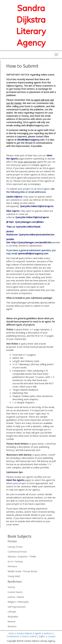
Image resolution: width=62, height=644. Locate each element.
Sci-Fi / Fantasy (15, 561)
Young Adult (14, 576)
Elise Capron (13, 211)
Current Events (15, 592)
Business (12, 626)
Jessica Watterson (12, 233)
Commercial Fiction (17, 552)
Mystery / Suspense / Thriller (22, 556)
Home (11, 633)
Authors (48, 633)
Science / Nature (16, 597)
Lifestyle (12, 612)
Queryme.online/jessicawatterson (37, 234)
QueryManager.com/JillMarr (29, 222)
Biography (13, 616)
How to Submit (29, 636)
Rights (42, 636)
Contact (52, 636)
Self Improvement (17, 607)
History (11, 587)
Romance (12, 566)
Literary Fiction (15, 547)
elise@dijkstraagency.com (31, 140)
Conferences (13, 636)
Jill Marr (10, 222)
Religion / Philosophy (18, 602)
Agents (38, 633)
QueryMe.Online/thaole (28, 227)
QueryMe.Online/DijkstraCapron (37, 206)
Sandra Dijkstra (14, 197)
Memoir (12, 621)
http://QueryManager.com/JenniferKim (32, 242)
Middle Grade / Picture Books (23, 571)
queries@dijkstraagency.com (33, 253)
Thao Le (11, 227)
